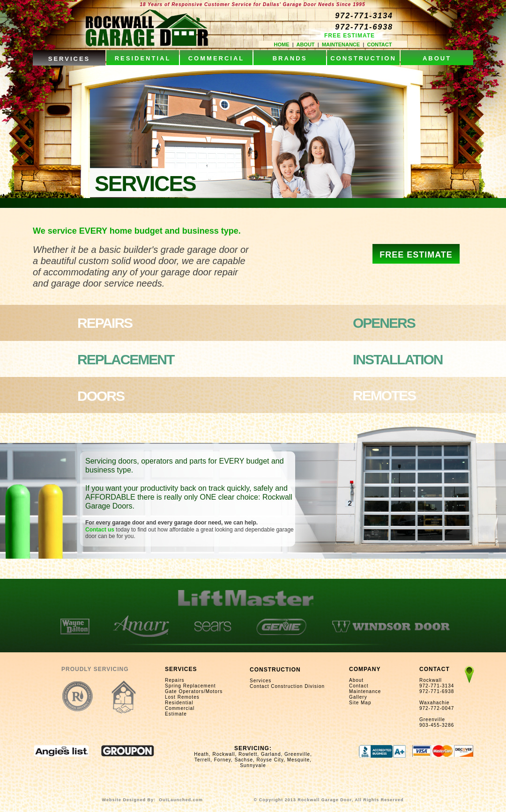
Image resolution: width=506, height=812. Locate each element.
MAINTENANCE (341, 44)
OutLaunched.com (181, 800)
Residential (179, 703)
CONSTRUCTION (275, 670)
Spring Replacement (190, 686)
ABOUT (305, 44)
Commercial (180, 708)
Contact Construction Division (287, 686)
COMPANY (365, 669)
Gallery (358, 697)
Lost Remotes (182, 697)
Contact (359, 686)
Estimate (176, 714)
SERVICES (181, 669)
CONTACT (379, 44)
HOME (282, 44)
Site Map (360, 703)
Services (260, 681)
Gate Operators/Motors (194, 691)
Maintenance (365, 691)
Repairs (175, 680)
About (356, 680)
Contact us (100, 530)
